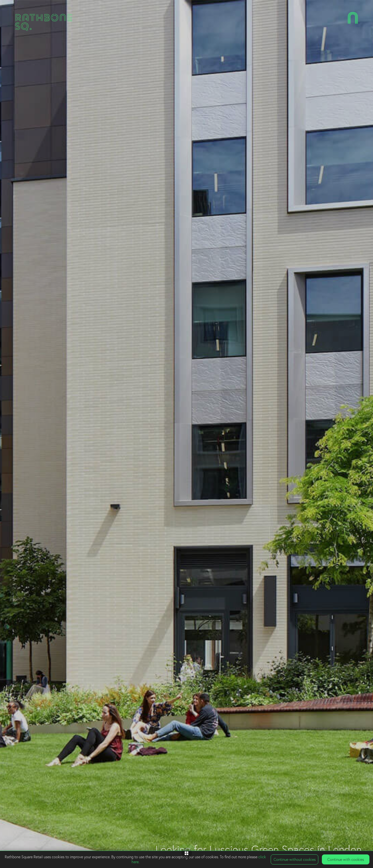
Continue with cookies (346, 859)
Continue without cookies (295, 859)
